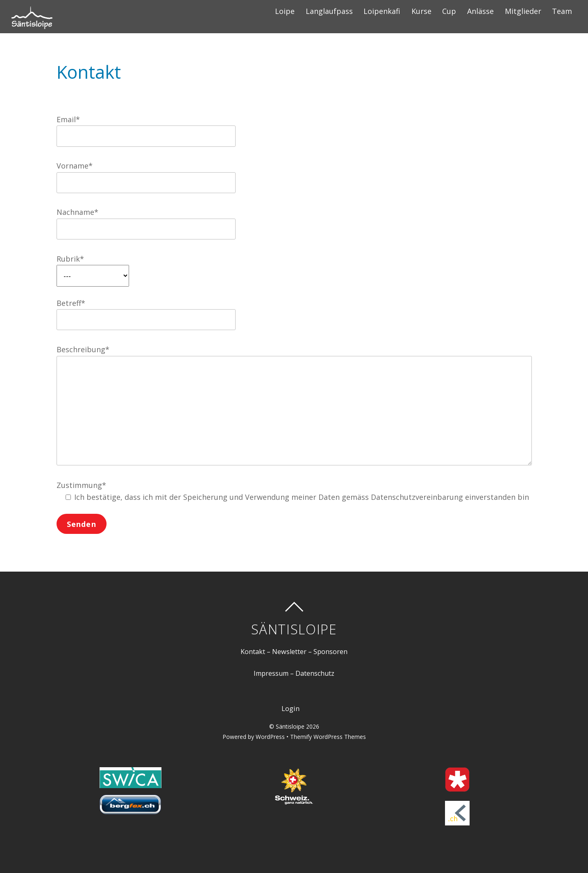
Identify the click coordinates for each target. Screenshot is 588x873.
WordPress (270, 737)
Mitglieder (523, 11)
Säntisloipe (290, 726)
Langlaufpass (329, 11)
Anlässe (480, 11)
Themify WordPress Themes (328, 737)
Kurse (421, 11)
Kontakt (253, 652)
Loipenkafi (382, 11)
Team (562, 11)
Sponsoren (330, 652)
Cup (449, 11)
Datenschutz (315, 673)
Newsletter (289, 652)
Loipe (285, 11)
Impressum (271, 673)
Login (291, 709)
